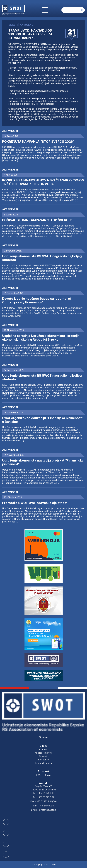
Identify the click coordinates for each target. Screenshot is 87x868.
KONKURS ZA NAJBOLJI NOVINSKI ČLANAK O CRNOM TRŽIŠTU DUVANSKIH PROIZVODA (43, 182)
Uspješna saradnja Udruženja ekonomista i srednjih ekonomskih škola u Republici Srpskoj (41, 338)
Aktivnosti (10, 131)
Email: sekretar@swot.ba (44, 810)
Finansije (44, 756)
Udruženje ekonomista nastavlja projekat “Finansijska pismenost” (43, 462)
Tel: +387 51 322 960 (44, 793)
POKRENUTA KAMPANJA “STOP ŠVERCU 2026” (38, 142)
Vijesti (43, 746)
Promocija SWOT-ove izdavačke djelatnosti (35, 503)
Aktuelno (44, 749)
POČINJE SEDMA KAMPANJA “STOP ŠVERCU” (37, 220)
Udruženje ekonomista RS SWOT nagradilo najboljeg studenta (42, 258)
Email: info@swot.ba (43, 806)
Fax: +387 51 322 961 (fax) (44, 801)
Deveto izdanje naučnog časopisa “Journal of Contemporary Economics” (37, 300)
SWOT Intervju (44, 775)
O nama (44, 737)
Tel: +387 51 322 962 (43, 797)
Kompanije (43, 760)
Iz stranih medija (44, 763)
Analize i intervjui (43, 753)
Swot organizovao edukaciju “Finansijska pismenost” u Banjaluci (43, 420)
